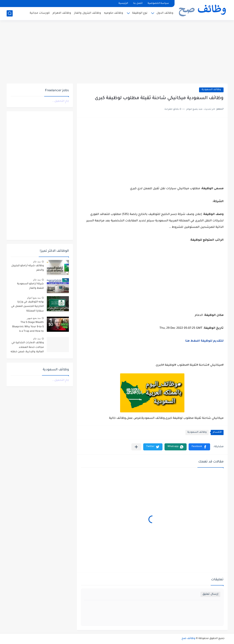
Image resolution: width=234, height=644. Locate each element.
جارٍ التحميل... (60, 101)
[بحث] (10, 13)
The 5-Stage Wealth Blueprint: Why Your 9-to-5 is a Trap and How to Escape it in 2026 (28, 328)
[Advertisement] (117, 52)
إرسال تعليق (210, 594)
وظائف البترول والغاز (88, 13)
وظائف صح (188, 639)
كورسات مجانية (40, 13)
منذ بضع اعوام (34, 298)
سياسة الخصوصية (158, 4)
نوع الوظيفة (140, 13)
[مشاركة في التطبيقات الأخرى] (136, 447)
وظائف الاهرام (62, 13)
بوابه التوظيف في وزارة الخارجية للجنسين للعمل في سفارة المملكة (27, 307)
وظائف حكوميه (114, 13)
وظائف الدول (165, 13)
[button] (199, 447)
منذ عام (37, 262)
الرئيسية (123, 4)
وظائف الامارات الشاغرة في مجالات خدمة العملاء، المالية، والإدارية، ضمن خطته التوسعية (27, 348)
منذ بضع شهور (34, 318)
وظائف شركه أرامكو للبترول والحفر (28, 268)
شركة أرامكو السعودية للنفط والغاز (30, 286)
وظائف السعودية (211, 90)
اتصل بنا (138, 4)
